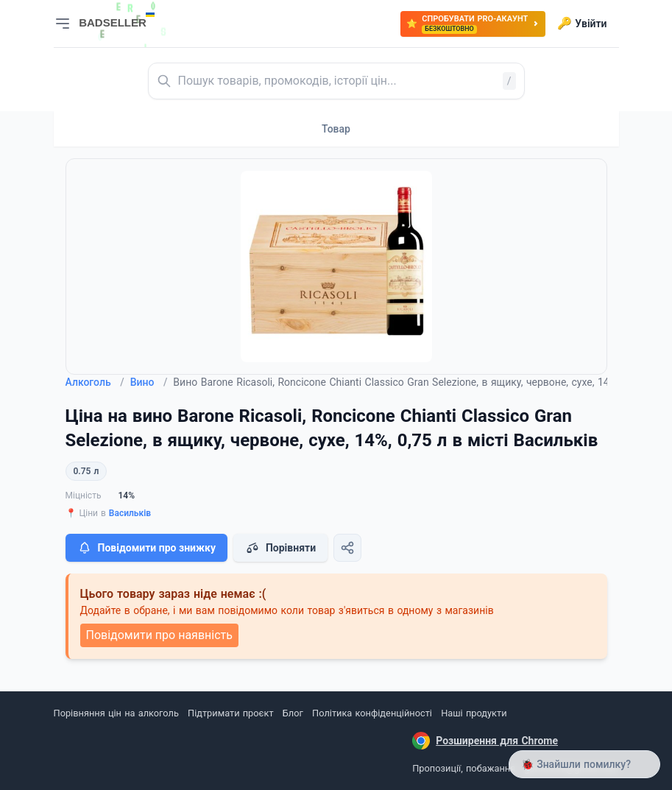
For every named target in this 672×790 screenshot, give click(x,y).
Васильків (130, 513)
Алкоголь (95, 382)
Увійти (582, 24)
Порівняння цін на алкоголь (116, 713)
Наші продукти (474, 713)
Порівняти (280, 548)
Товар (336, 129)
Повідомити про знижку (146, 548)
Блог (293, 713)
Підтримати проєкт (230, 713)
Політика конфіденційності (372, 713)
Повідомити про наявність (159, 635)
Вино (149, 382)
